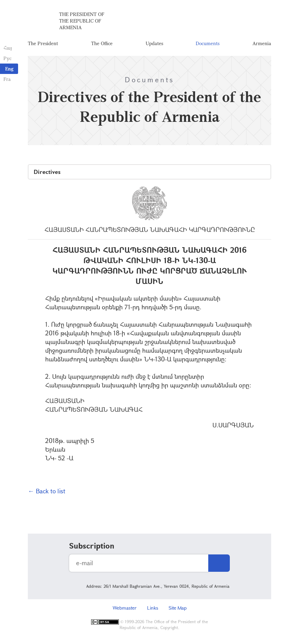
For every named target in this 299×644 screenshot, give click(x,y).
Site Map (178, 608)
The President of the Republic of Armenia (82, 21)
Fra (7, 79)
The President (43, 43)
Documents (208, 43)
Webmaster (125, 608)
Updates (154, 43)
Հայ (8, 48)
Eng (9, 69)
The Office (102, 43)
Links (153, 608)
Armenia (262, 43)
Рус (7, 58)
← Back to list (47, 491)
